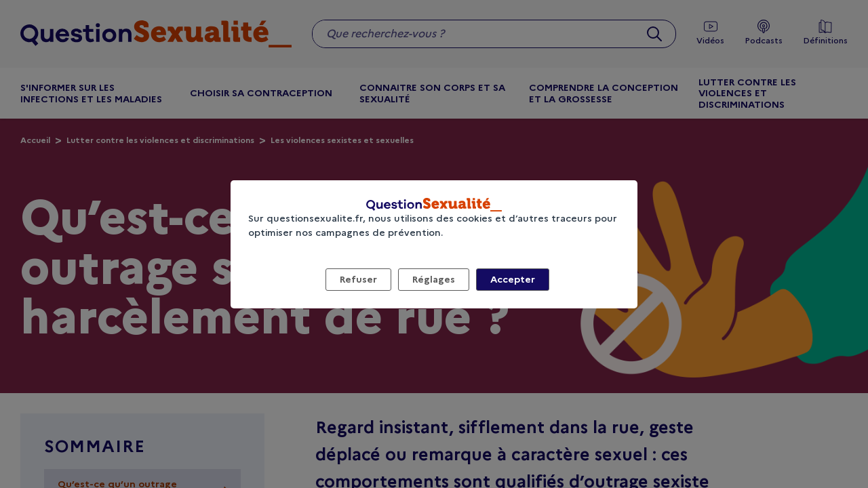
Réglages (434, 279)
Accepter (513, 279)
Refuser (358, 279)
